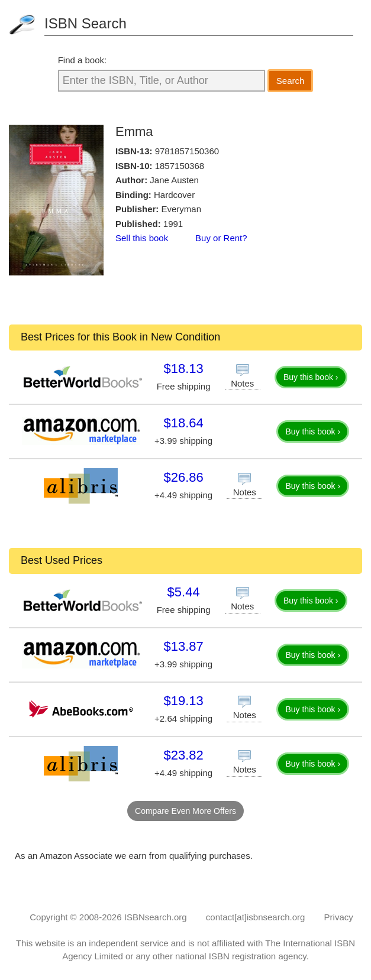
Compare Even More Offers (186, 811)
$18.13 (183, 369)
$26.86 (183, 477)
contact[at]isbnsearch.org (256, 917)
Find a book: (83, 60)
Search (291, 81)
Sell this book (142, 238)
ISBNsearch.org (156, 917)
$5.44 (184, 592)
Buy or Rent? (221, 238)
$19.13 (183, 701)
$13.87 (183, 646)
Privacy (339, 917)
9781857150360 (187, 151)
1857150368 (180, 166)
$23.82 (183, 755)
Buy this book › (311, 377)
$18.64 (183, 423)
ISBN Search (86, 23)
